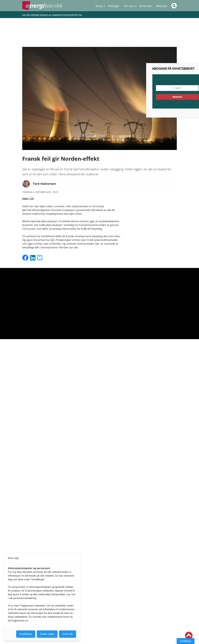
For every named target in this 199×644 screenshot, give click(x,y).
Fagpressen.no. (20, 621)
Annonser (145, 6)
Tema (99, 6)
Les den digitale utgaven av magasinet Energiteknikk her (52, 15)
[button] (189, 636)
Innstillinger (186, 641)
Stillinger (113, 6)
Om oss (129, 6)
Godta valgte (47, 634)
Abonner (162, 6)
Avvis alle (68, 634)
